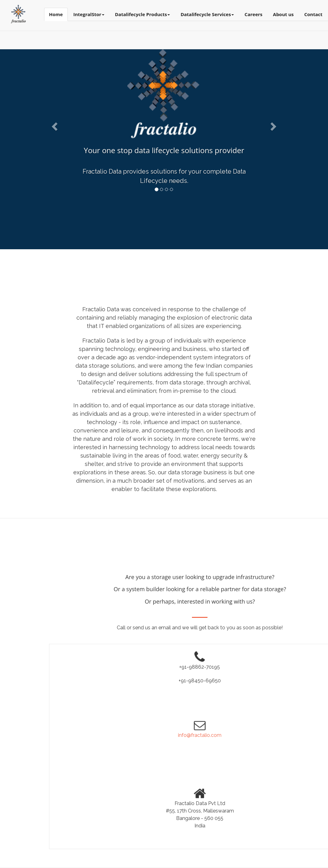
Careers (253, 14)
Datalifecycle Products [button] (142, 14)
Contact (314, 14)
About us (283, 14)
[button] (54, 125)
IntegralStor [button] (89, 14)
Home (56, 14)
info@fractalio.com (200, 735)
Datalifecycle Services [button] (207, 14)
